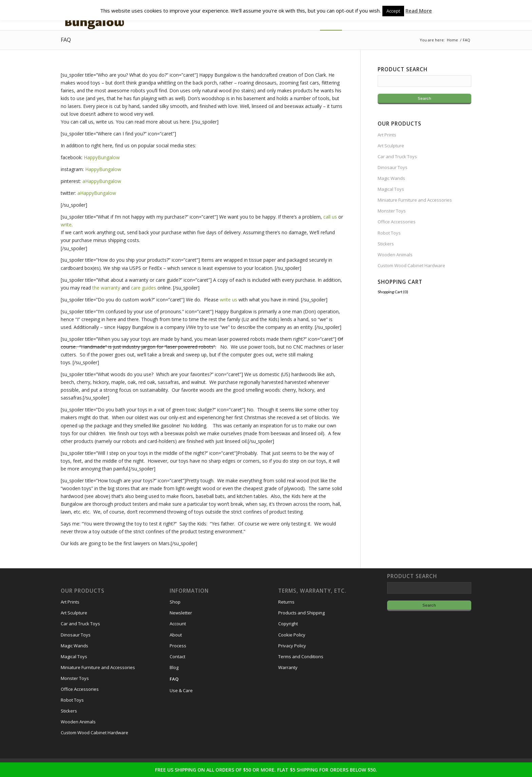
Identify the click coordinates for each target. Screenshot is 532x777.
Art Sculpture (391, 146)
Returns (286, 602)
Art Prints (387, 135)
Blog (174, 667)
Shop (175, 602)
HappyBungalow (102, 157)
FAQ (66, 40)
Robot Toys (389, 233)
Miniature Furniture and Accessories (415, 200)
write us (229, 300)
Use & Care (181, 690)
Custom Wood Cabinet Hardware (411, 265)
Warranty (288, 667)
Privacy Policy (292, 646)
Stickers (386, 244)
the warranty (106, 288)
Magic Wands (391, 178)
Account (178, 624)
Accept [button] (393, 11)
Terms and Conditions (301, 656)
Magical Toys (391, 189)
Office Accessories (397, 222)
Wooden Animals (395, 255)
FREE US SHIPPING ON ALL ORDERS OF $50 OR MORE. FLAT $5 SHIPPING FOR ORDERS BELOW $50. (266, 770)
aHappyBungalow (102, 181)
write (66, 225)
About (176, 635)
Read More (419, 11)
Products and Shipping (301, 613)
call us (330, 217)
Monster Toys (392, 211)
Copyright (288, 624)
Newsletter (181, 613)
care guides (144, 288)
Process (178, 646)
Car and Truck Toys (397, 156)
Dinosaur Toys (393, 167)
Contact (177, 656)
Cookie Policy (292, 635)
